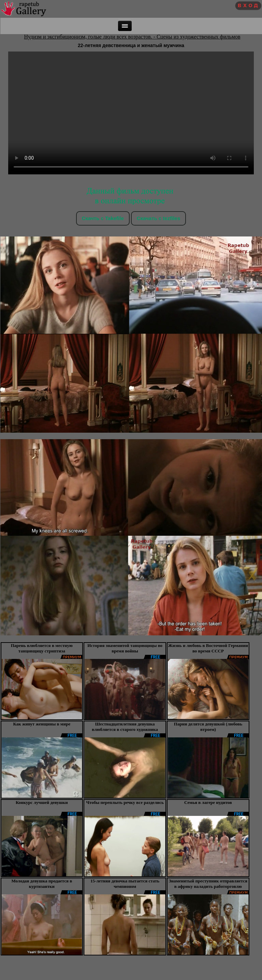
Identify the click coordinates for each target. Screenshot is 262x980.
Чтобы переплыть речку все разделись (125, 802)
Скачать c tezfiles (158, 218)
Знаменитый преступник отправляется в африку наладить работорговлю (208, 884)
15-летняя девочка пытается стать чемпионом (125, 884)
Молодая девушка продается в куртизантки (42, 884)
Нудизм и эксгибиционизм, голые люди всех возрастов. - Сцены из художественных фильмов (132, 37)
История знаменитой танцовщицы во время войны (125, 648)
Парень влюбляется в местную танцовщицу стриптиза (42, 648)
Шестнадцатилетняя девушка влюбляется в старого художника (125, 727)
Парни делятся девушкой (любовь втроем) (208, 727)
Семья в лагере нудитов (208, 802)
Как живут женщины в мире (42, 724)
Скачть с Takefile (103, 218)
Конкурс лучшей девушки (42, 802)
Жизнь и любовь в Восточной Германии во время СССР (208, 648)
